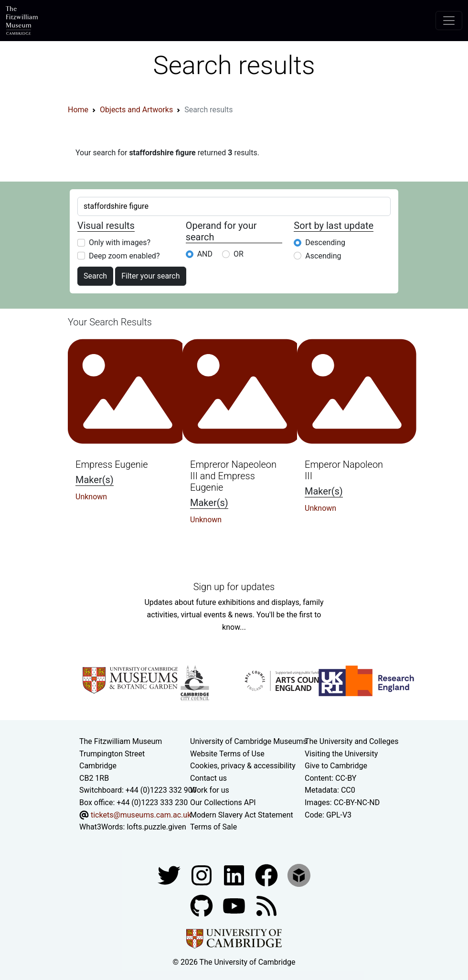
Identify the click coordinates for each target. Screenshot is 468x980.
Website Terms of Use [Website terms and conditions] (227, 754)
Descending (325, 242)
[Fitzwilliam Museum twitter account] (170, 875)
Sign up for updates (234, 587)
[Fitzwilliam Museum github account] (202, 905)
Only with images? (120, 242)
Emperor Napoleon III (344, 470)
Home (78, 110)
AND (205, 254)
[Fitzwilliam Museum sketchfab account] (299, 875)
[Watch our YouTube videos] (235, 905)
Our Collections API (223, 802)
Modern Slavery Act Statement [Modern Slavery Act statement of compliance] (242, 815)
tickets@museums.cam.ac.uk (141, 815)
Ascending (323, 256)
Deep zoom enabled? (124, 256)
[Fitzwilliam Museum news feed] (266, 905)
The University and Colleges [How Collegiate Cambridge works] (351, 741)
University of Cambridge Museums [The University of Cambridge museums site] (249, 741)
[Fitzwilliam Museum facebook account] (235, 875)
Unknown (91, 497)
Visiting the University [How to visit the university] (341, 754)
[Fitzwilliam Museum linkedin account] (267, 875)
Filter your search (150, 276)
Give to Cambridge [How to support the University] (336, 766)
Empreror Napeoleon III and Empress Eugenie (233, 476)
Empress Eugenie (112, 464)
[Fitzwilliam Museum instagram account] (202, 875)
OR (239, 254)
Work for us (210, 790)
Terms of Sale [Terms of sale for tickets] (213, 827)
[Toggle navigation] (449, 21)
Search (95, 276)
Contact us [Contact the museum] (208, 778)
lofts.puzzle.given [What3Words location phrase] (156, 827)
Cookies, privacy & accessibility (243, 766)
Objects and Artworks (136, 110)
